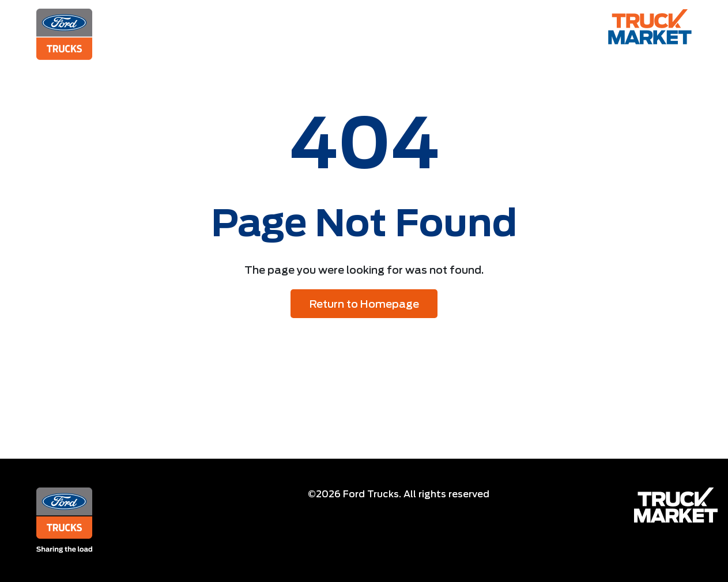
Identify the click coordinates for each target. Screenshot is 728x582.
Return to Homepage (364, 304)
